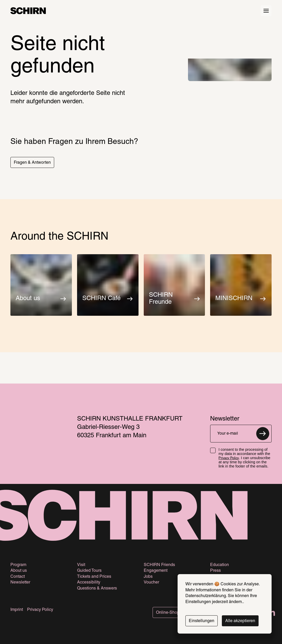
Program (18, 565)
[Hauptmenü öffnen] (266, 11)
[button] (32, 162)
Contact (18, 577)
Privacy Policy (229, 458)
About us (19, 571)
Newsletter (20, 582)
